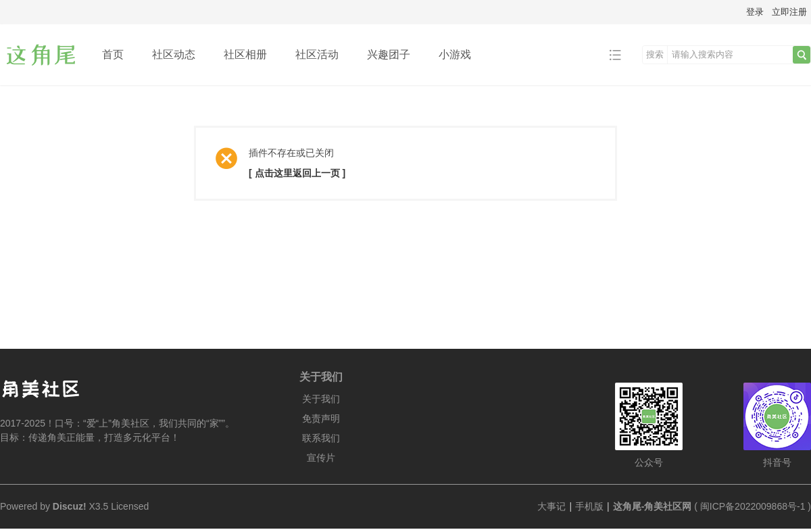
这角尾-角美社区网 (653, 506)
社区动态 (174, 54)
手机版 (589, 506)
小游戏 (455, 54)
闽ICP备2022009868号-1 (753, 506)
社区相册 (245, 54)
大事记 (551, 506)
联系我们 (321, 438)
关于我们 (321, 399)
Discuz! (70, 506)
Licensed (130, 506)
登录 (755, 12)
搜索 (655, 54)
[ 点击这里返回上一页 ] (297, 173)
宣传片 (321, 458)
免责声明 (321, 418)
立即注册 (789, 12)
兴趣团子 (389, 54)
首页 (113, 54)
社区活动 (317, 54)
